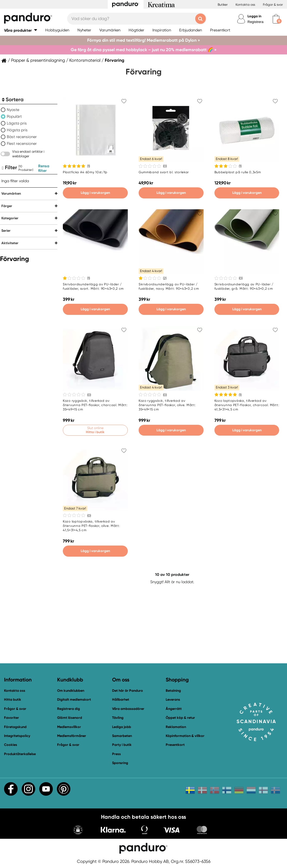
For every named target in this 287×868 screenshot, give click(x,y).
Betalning (173, 691)
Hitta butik (13, 699)
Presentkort (175, 745)
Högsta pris (17, 130)
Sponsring (120, 763)
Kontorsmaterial (85, 60)
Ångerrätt (174, 709)
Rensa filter (44, 168)
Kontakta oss (245, 5)
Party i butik (122, 745)
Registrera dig (69, 709)
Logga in (254, 16)
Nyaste (13, 110)
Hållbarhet (121, 699)
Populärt (14, 116)
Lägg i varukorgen (95, 193)
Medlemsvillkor (69, 727)
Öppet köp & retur (180, 718)
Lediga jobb (122, 727)
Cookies (11, 745)
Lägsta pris (17, 123)
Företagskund (15, 727)
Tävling (118, 718)
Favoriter (12, 718)
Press (116, 754)
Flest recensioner (22, 143)
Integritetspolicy (17, 736)
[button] (21, 30)
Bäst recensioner (22, 137)
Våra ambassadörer (128, 709)
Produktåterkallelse (20, 754)
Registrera (255, 22)
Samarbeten (122, 736)
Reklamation (176, 727)
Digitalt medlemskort (74, 699)
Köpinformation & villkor (185, 736)
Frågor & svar (273, 5)
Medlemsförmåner (72, 736)
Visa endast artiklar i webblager (28, 154)
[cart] (276, 19)
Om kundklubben (71, 691)
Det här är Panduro (128, 691)
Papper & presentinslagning (38, 60)
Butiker (223, 5)
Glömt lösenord (70, 718)
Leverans (173, 699)
